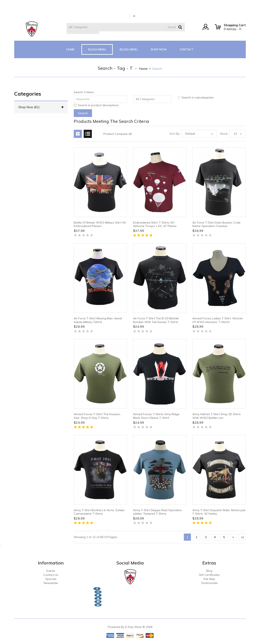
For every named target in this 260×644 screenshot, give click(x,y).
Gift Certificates (209, 575)
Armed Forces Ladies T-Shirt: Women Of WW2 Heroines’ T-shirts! (218, 320)
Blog (209, 571)
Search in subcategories (196, 97)
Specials (51, 579)
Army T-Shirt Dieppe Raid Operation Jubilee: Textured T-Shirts (157, 512)
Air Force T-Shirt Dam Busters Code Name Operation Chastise (216, 224)
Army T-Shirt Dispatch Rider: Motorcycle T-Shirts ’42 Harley (219, 512)
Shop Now (159, 49)
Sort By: (175, 134)
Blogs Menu (97, 49)
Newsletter (51, 583)
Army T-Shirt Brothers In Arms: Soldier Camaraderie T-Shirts (99, 512)
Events (51, 571)
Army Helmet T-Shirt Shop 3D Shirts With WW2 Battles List (217, 416)
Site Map (209, 579)
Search (157, 69)
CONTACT (187, 49)
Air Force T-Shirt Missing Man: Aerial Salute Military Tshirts (98, 320)
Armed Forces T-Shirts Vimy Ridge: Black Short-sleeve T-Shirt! (157, 416)
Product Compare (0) (118, 134)
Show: (224, 134)
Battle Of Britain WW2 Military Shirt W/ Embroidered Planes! (100, 224)
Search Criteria (84, 92)
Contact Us (51, 575)
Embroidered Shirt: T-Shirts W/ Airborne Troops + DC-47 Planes (155, 224)
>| (242, 537)
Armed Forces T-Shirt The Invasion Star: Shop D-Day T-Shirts (97, 416)
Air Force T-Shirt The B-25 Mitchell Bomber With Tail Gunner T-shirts (156, 320)
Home (70, 49)
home (143, 69)
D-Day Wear (133, 627)
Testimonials (209, 583)
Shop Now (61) (41, 107)
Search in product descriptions (96, 105)
